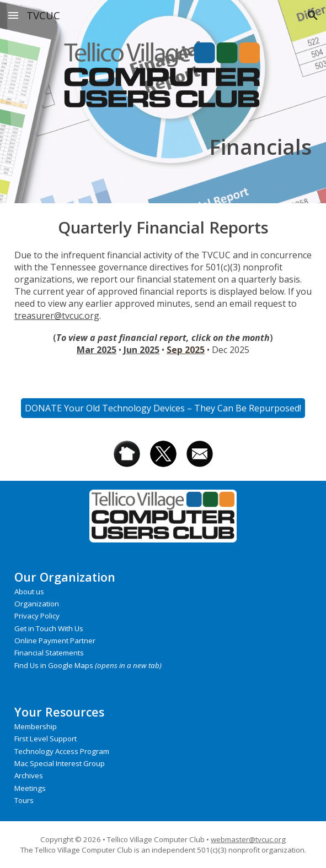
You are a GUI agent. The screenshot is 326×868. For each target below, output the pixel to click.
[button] (13, 15)
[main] (163, 147)
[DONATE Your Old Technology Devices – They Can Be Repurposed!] (163, 408)
